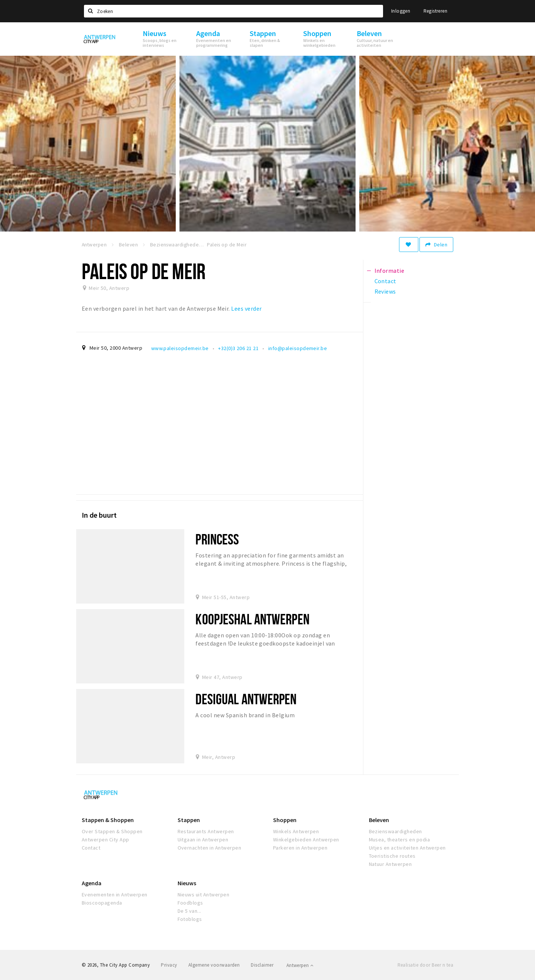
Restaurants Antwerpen (206, 831)
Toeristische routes (392, 856)
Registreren (435, 11)
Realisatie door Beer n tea (425, 965)
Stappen (189, 820)
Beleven (379, 820)
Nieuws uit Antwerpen (204, 895)
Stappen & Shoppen (108, 820)
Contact (91, 848)
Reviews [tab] (385, 291)
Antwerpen (300, 965)
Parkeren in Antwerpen (300, 848)
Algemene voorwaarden (214, 965)
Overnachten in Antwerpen (210, 848)
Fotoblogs (190, 919)
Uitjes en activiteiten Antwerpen (407, 848)
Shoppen (285, 820)
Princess (217, 539)
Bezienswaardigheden (395, 831)
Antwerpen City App (106, 840)
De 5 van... (189, 911)
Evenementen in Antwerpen (115, 895)
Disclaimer (262, 965)
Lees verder (246, 308)
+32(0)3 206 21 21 (238, 348)
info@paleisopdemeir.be (298, 348)
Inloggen (401, 11)
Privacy (169, 965)
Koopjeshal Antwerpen (252, 619)
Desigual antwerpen (246, 699)
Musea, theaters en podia (400, 840)
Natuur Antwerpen (390, 864)
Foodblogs (190, 903)
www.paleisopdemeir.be (180, 348)
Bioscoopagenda (102, 903)
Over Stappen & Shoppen (112, 831)
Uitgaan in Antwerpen (203, 840)
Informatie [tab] (390, 271)
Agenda (92, 883)
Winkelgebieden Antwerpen (306, 840)
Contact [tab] (385, 281)
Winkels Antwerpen (296, 831)
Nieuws (187, 883)
